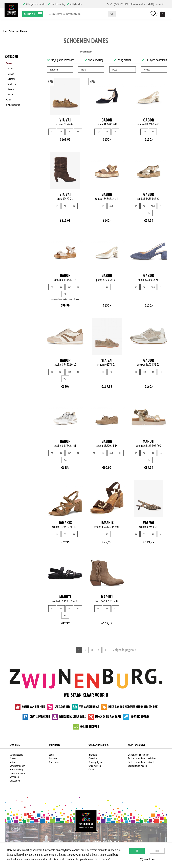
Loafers (12, 67)
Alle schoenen (13, 98)
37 (52, 132)
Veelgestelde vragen (137, 766)
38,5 (144, 132)
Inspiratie (53, 758)
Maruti (149, 441)
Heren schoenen (17, 773)
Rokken (13, 758)
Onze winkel (55, 762)
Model (147, 69)
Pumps (11, 89)
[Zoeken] (112, 14)
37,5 (98, 132)
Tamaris (65, 522)
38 (61, 132)
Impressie (93, 755)
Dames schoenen (17, 766)
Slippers (12, 76)
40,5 (111, 206)
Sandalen (13, 80)
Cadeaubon (15, 781)
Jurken (13, 762)
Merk (83, 69)
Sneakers (13, 85)
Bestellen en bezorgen (138, 755)
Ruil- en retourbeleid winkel (141, 762)
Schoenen (14, 777)
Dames (8, 63)
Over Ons (93, 758)
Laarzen (12, 72)
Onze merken (95, 766)
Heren (8, 93)
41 (78, 132)
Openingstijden (95, 762)
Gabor (107, 120)
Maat (115, 69)
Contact (92, 769)
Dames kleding (16, 755)
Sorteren (54, 69)
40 (115, 132)
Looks (52, 755)
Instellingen (147, 859)
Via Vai (65, 120)
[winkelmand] (162, 14)
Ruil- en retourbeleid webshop (142, 758)
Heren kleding (16, 769)
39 (69, 132)
